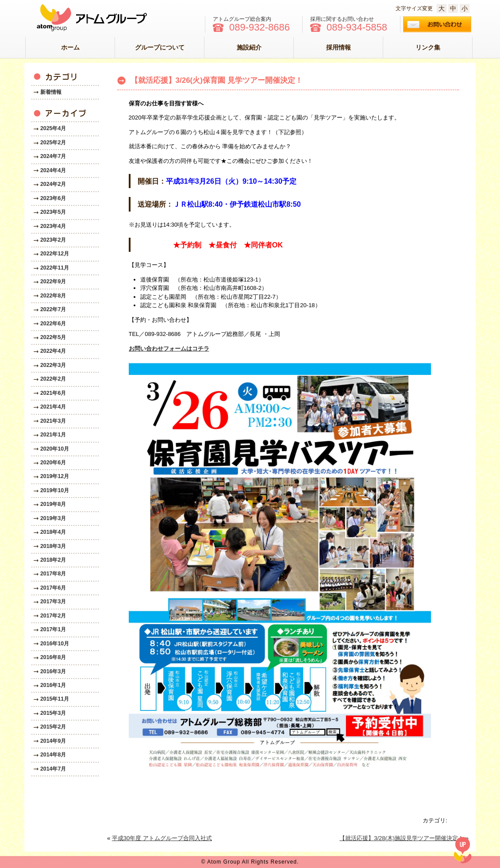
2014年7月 (53, 769)
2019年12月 (55, 476)
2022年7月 (53, 309)
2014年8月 (53, 755)
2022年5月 (53, 337)
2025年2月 (53, 143)
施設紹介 (249, 47)
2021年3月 (53, 421)
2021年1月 (53, 435)
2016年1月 (53, 685)
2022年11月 (55, 268)
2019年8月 (53, 504)
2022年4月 (53, 351)
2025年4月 (53, 128)
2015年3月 (53, 713)
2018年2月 (53, 560)
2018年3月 (53, 546)
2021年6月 (53, 393)
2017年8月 (53, 574)
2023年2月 (53, 240)
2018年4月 (53, 532)
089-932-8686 (260, 27)
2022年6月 (53, 324)
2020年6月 (53, 463)
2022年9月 (53, 282)
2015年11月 (55, 699)
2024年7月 (53, 156)
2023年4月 (53, 226)
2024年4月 (53, 170)
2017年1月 (53, 629)
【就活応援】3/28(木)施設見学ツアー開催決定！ (402, 838)
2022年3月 (53, 365)
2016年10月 (55, 644)
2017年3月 (53, 602)
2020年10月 (55, 449)
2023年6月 (53, 198)
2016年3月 (53, 671)
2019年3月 (53, 518)
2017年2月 (53, 616)
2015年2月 (53, 727)
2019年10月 (55, 490)
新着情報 (51, 92)
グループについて (160, 47)
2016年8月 (53, 657)
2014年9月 (53, 741)
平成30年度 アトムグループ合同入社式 (162, 838)
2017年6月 (53, 588)
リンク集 (428, 47)
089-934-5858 (357, 27)
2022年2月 (53, 379)
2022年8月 (53, 296)
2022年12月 (55, 254)
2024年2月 (53, 184)
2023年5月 (53, 212)
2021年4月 (53, 407)
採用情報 (338, 47)
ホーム (70, 47)
